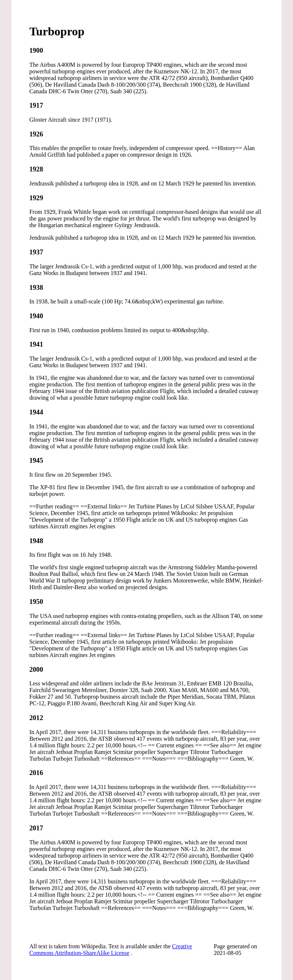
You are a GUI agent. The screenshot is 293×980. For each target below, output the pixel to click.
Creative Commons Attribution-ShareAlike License (111, 950)
